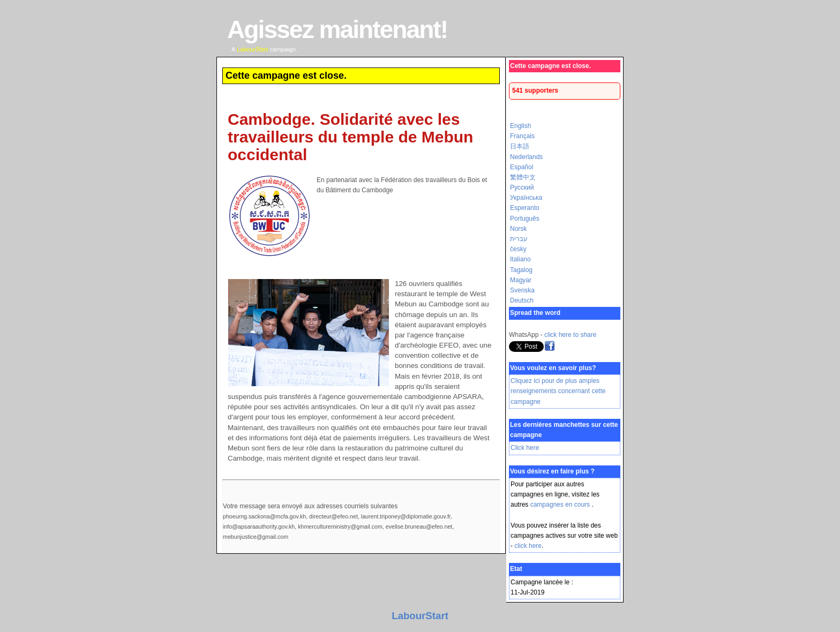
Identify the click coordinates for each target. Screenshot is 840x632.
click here (528, 546)
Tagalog (521, 270)
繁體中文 (523, 177)
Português (525, 219)
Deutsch (522, 300)
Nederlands (526, 157)
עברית (519, 239)
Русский (522, 187)
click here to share (570, 335)
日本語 (520, 146)
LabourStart (420, 616)
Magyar (521, 280)
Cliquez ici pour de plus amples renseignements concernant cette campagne (558, 391)
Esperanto (525, 208)
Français (522, 136)
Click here (525, 448)
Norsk (518, 229)
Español (522, 167)
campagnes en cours (561, 505)
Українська (526, 198)
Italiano (520, 259)
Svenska (522, 290)
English (520, 126)
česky (518, 249)
